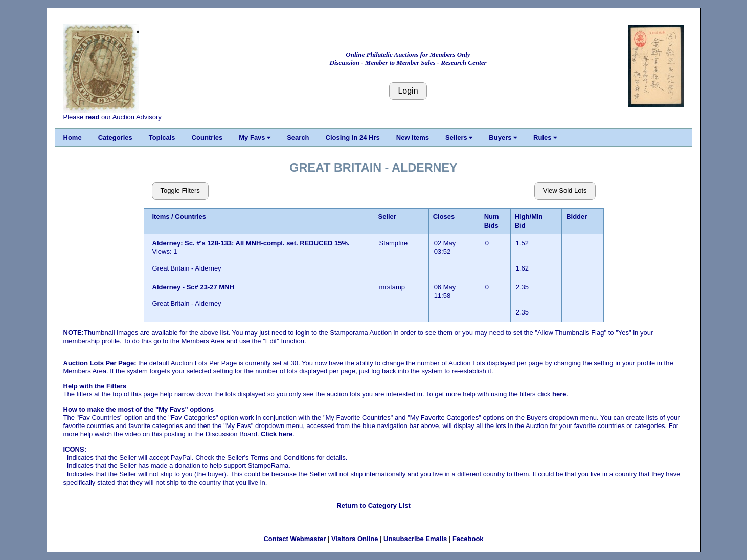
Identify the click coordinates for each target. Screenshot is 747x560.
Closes (444, 217)
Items (161, 217)
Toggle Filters (180, 191)
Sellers (459, 137)
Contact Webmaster (295, 539)
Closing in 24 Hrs (353, 137)
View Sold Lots (565, 191)
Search (298, 137)
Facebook (468, 539)
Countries (207, 137)
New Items (413, 137)
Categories (115, 137)
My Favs (255, 137)
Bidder (576, 217)
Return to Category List (373, 506)
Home (73, 137)
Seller (387, 217)
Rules (545, 137)
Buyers (503, 137)
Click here (277, 434)
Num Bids (492, 221)
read (92, 117)
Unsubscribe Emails (415, 539)
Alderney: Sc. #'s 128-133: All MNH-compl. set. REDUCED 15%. (251, 243)
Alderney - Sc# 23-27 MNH (193, 287)
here (559, 394)
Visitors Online (355, 539)
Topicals (162, 137)
